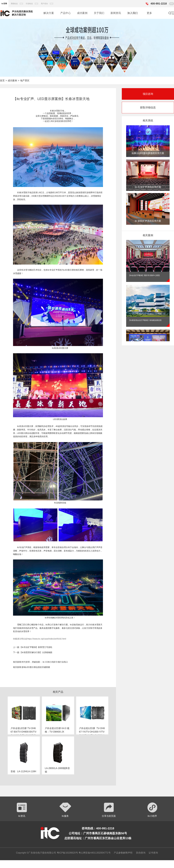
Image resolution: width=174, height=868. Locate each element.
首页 (2, 81)
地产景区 (25, 81)
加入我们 (133, 13)
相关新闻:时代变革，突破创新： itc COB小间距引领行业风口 (40, 662)
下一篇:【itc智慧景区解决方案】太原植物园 (33, 652)
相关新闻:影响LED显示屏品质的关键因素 (32, 667)
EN (172, 4)
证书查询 (153, 853)
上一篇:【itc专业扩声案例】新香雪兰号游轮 (33, 647)
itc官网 (4, 4)
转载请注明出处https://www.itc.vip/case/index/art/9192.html (40, 639)
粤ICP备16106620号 (67, 853)
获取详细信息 (148, 108)
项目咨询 (148, 94)
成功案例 (12, 81)
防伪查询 (141, 853)
